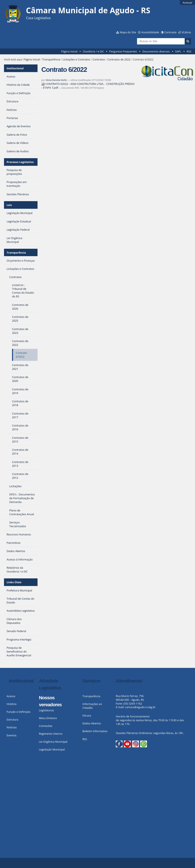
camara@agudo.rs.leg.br (140, 707)
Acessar (187, 3)
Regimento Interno (51, 734)
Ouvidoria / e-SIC (93, 51)
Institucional (15, 68)
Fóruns (87, 716)
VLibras (186, 32)
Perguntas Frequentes (123, 51)
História (11, 704)
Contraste (170, 32)
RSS (189, 51)
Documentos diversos (156, 51)
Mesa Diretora (48, 718)
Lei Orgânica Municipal (53, 742)
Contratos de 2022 (119, 59)
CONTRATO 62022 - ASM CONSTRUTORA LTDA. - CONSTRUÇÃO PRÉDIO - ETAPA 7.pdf (88, 86)
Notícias (12, 727)
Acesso (11, 696)
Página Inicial (69, 51)
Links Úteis (14, 582)
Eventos (11, 735)
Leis (9, 205)
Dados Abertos (92, 723)
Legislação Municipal (52, 749)
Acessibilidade (150, 32)
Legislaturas (46, 710)
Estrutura (12, 720)
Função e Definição (18, 712)
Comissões (46, 726)
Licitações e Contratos (76, 59)
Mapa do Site (128, 32)
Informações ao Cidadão (92, 706)
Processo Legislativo (20, 162)
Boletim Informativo (95, 731)
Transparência (51, 59)
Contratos (99, 59)
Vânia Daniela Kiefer (56, 80)
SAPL (178, 51)
